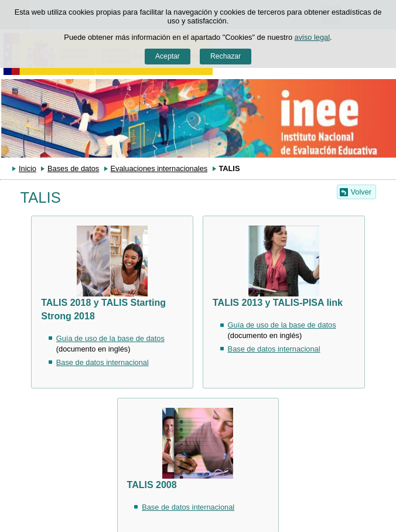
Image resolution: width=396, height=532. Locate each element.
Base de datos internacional (103, 362)
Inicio (28, 168)
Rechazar (226, 56)
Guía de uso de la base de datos (110, 338)
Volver (361, 192)
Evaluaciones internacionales (159, 168)
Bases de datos (73, 168)
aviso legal (312, 37)
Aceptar (168, 56)
